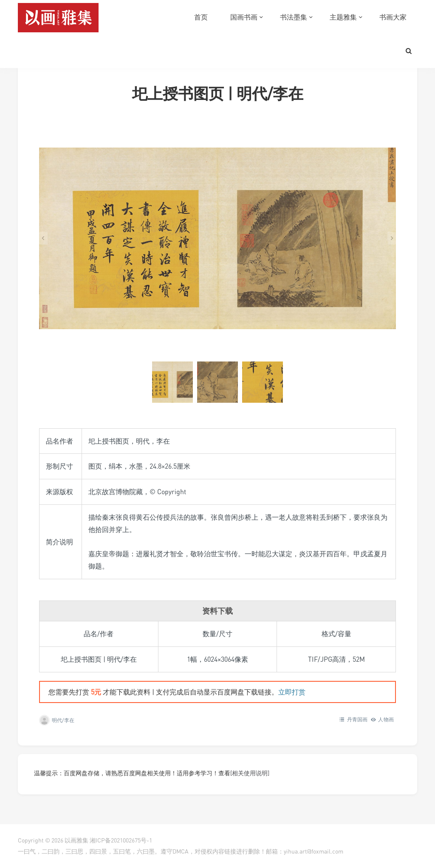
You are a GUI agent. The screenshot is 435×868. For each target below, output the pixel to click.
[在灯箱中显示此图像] (217, 238)
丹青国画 (357, 719)
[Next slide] (392, 238)
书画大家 (393, 17)
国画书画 (244, 17)
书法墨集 (294, 17)
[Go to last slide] (43, 238)
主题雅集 (343, 17)
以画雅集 (76, 840)
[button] (172, 382)
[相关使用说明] (250, 773)
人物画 (386, 719)
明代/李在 (63, 720)
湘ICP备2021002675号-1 (121, 840)
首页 (201, 17)
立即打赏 (292, 692)
